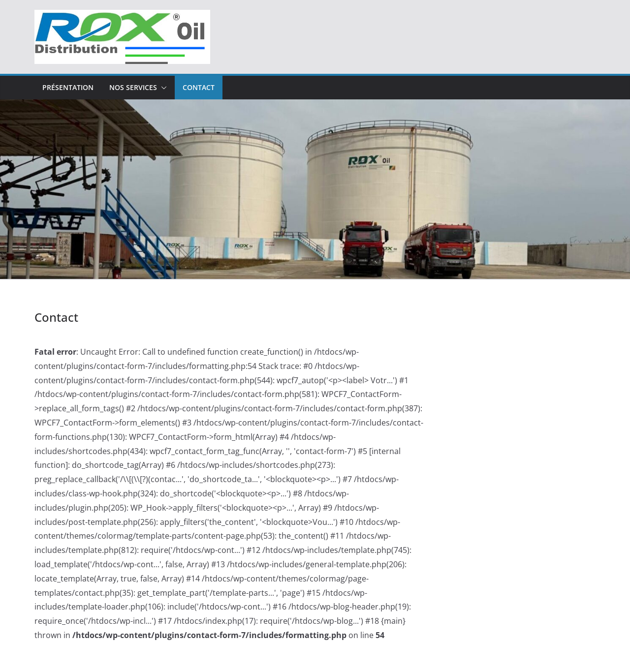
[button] (162, 88)
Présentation (68, 87)
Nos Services (133, 87)
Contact (199, 87)
